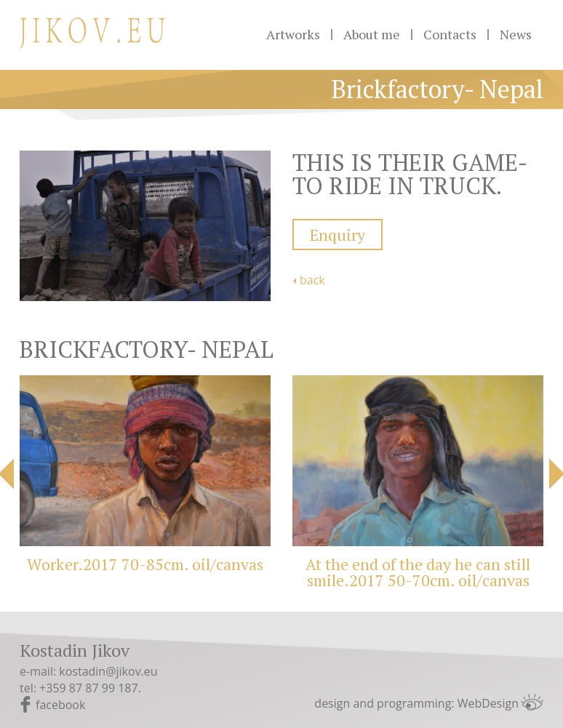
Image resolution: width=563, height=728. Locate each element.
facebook (60, 705)
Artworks (293, 34)
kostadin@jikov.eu (108, 671)
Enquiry (338, 235)
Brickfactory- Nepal (437, 89)
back (312, 280)
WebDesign (488, 703)
